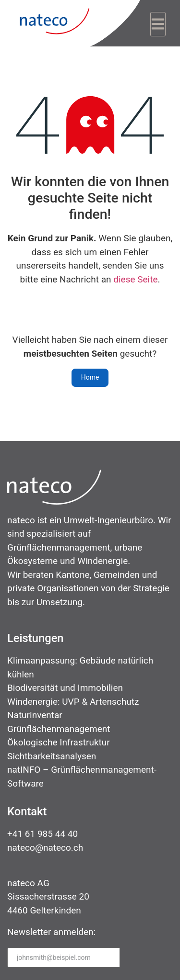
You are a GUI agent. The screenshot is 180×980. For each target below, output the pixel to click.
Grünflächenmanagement (59, 729)
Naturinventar (35, 715)
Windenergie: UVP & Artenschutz (73, 702)
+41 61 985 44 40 (42, 834)
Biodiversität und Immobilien (65, 688)
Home (90, 377)
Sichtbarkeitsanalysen (52, 756)
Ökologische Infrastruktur (59, 742)
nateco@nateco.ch (45, 848)
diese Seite (135, 279)
